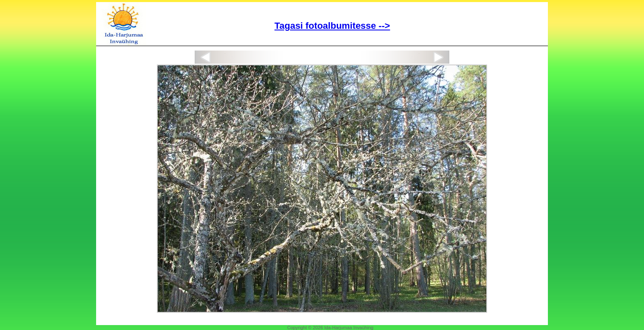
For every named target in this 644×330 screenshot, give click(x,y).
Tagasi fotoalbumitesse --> (332, 26)
